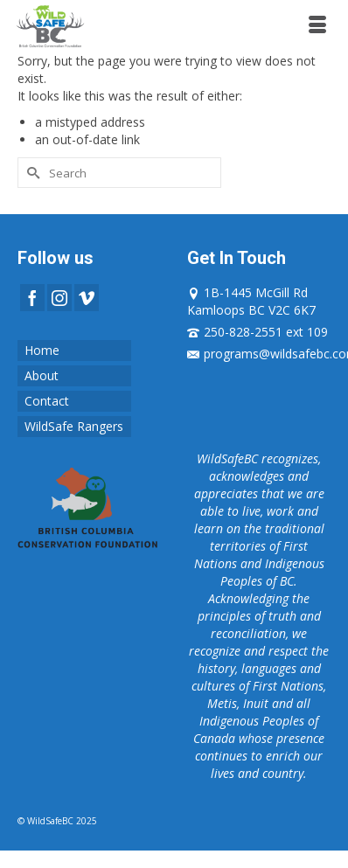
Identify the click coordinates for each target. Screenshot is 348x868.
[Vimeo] (87, 298)
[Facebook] (32, 298)
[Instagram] (59, 298)
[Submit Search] (31, 173)
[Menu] (317, 26)
